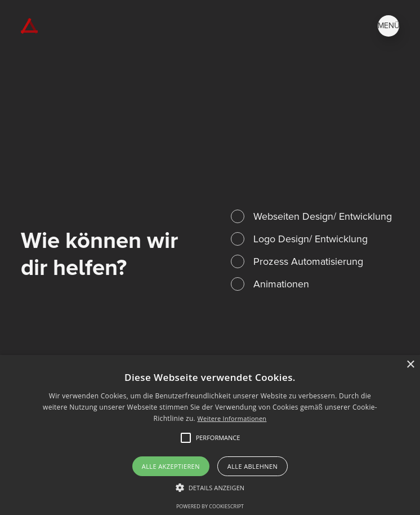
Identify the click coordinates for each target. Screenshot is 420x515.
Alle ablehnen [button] (253, 466)
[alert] (210, 435)
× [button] (410, 365)
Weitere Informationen (232, 418)
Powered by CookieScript (210, 506)
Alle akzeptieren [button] (171, 466)
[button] (210, 488)
